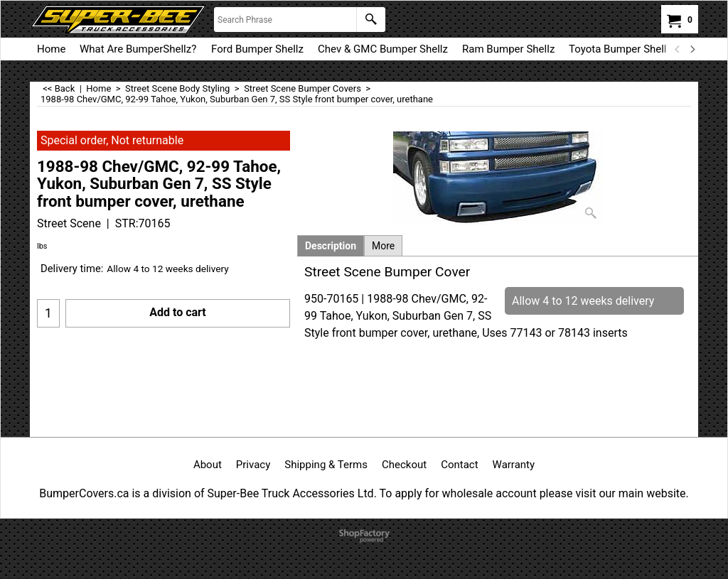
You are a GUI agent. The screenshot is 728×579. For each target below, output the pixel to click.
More (383, 246)
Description (331, 246)
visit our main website (630, 493)
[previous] (678, 49)
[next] (692, 49)
